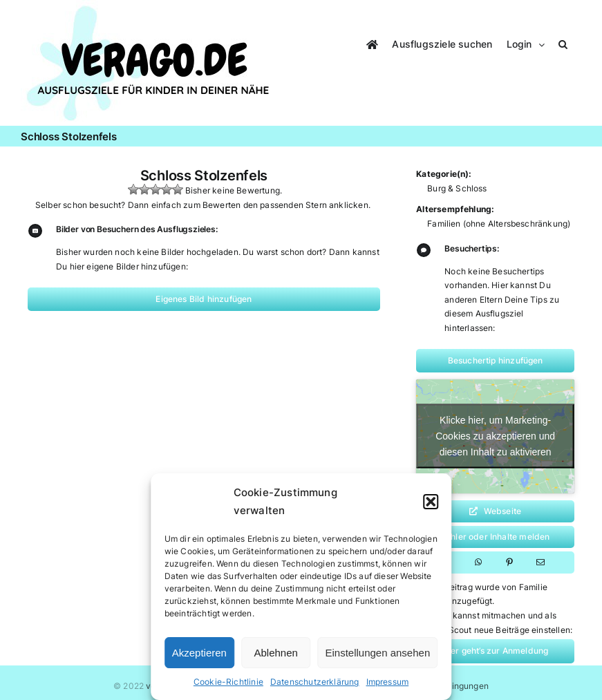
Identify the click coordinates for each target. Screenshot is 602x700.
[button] (431, 502)
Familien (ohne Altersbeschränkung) (499, 224)
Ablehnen (276, 653)
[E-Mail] (540, 562)
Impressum (388, 682)
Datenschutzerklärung (315, 682)
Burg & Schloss (457, 188)
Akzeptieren (199, 653)
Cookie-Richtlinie (228, 682)
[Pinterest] (509, 562)
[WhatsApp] (478, 562)
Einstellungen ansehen (377, 653)
